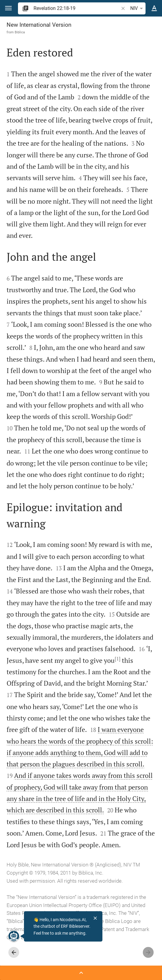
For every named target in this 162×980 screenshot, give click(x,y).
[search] (77, 8)
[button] (8, 8)
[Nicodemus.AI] (14, 936)
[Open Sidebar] (81, 973)
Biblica (20, 32)
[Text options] (154, 8)
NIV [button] (138, 8)
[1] (118, 659)
